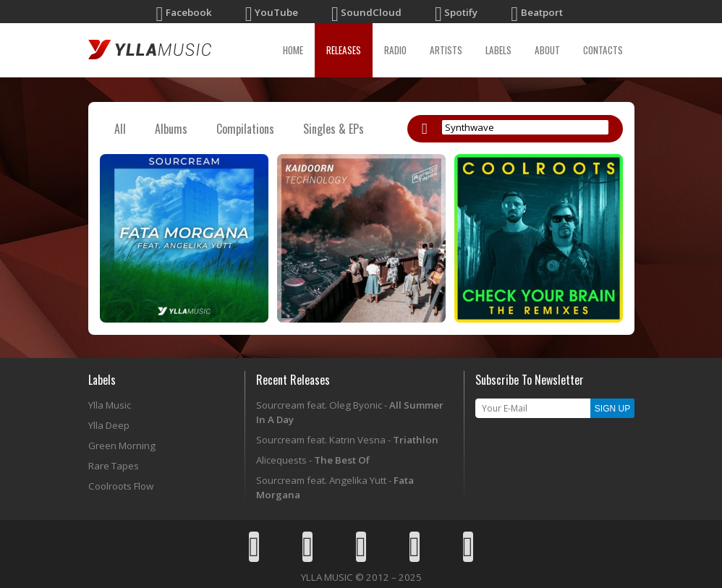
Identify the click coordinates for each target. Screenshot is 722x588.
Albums (171, 129)
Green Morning (122, 446)
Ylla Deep (109, 425)
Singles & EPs (334, 129)
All (120, 129)
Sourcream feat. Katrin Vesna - (347, 440)
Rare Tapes (114, 466)
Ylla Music (110, 405)
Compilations (245, 129)
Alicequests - (313, 460)
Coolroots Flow (121, 486)
